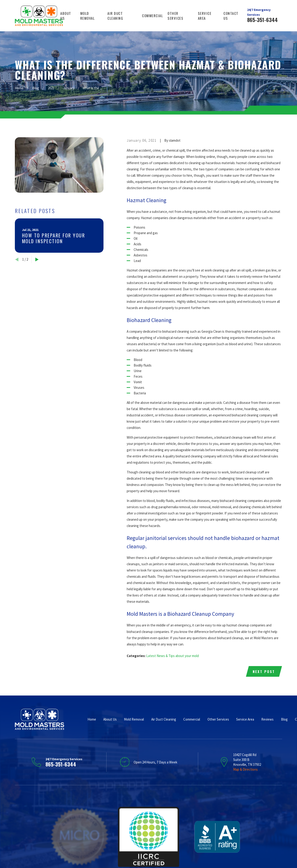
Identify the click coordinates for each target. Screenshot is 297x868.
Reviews (267, 719)
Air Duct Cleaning (164, 719)
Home (92, 719)
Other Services (218, 719)
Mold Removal (134, 719)
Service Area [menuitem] (205, 16)
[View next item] (37, 260)
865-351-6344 (262, 20)
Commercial (192, 719)
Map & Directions (245, 769)
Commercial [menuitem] (152, 16)
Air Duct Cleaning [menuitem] (115, 16)
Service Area (245, 719)
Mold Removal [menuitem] (88, 16)
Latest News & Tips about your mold (173, 656)
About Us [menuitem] (66, 16)
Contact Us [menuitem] (231, 16)
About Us (110, 719)
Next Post (264, 671)
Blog (284, 719)
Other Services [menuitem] (175, 16)
